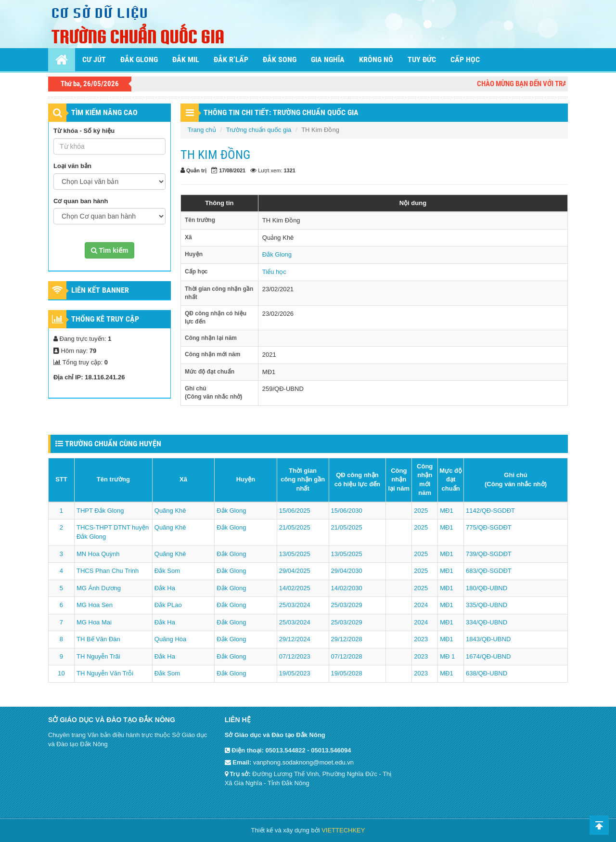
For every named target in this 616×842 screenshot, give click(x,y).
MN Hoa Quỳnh (98, 554)
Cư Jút (94, 59)
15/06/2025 (295, 511)
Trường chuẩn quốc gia (259, 130)
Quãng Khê (170, 511)
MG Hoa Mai (94, 622)
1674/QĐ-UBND (488, 656)
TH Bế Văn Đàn (98, 639)
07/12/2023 (295, 656)
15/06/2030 (347, 511)
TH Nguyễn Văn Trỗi (105, 673)
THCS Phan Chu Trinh (108, 571)
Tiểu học (274, 272)
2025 (421, 511)
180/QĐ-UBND (487, 588)
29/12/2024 (295, 639)
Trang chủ (202, 130)
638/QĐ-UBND (487, 673)
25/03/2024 (295, 605)
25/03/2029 (347, 605)
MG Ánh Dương (99, 588)
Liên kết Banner (100, 290)
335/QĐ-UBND (487, 605)
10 (61, 673)
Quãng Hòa (171, 639)
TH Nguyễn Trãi (98, 656)
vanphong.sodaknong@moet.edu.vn (303, 762)
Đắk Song (280, 59)
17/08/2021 (232, 170)
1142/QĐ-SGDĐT (490, 511)
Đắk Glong (139, 59)
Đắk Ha (165, 588)
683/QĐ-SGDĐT (489, 571)
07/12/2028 (347, 656)
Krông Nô (376, 59)
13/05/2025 (295, 554)
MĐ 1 (447, 656)
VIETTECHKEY (343, 830)
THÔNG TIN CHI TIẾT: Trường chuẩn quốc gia (281, 112)
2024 (421, 605)
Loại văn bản (72, 166)
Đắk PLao (168, 605)
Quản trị (196, 170)
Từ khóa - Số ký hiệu (84, 131)
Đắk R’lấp (231, 59)
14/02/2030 (347, 588)
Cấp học (465, 59)
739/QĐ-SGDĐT (489, 554)
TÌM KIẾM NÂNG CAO (104, 112)
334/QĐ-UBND (487, 622)
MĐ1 (446, 511)
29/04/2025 (295, 571)
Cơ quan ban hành (81, 201)
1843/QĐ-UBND (488, 639)
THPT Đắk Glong (100, 511)
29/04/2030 (347, 571)
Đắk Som (167, 571)
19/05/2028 (347, 673)
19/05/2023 (295, 673)
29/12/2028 (347, 639)
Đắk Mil (186, 59)
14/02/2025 (295, 588)
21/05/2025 (295, 527)
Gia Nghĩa (328, 59)
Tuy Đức (422, 59)
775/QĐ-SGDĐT (489, 527)
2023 (421, 639)
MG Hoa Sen (95, 605)
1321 (290, 170)
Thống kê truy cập (105, 319)
